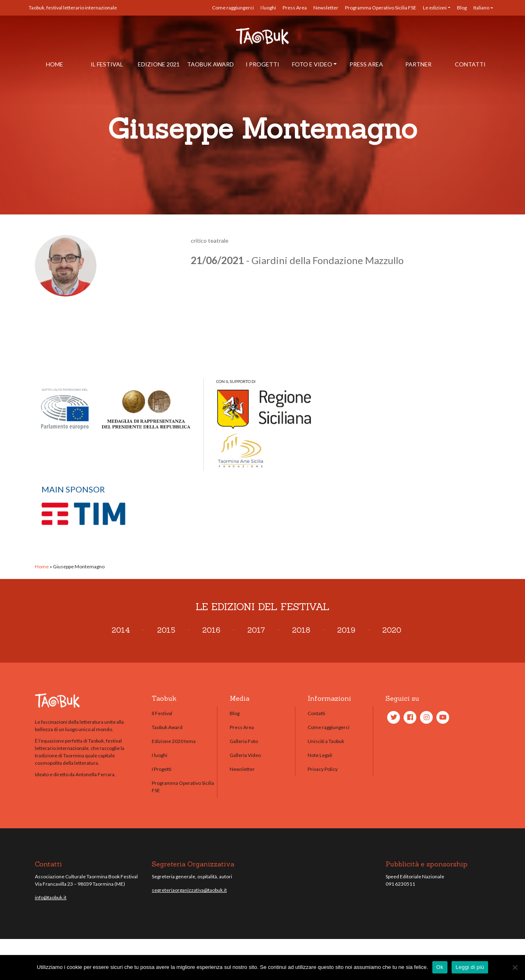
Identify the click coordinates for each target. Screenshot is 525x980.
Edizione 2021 (159, 64)
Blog (462, 8)
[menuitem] (483, 8)
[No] (515, 967)
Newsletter (326, 8)
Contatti (470, 64)
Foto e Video (312, 64)
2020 (392, 630)
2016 (211, 630)
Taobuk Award (210, 64)
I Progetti (262, 64)
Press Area (295, 8)
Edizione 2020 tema (174, 741)
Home (55, 64)
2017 (256, 630)
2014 (121, 630)
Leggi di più (470, 967)
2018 (301, 630)
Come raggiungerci (233, 8)
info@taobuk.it (51, 897)
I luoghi (268, 8)
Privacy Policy (323, 769)
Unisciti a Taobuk (326, 741)
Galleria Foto (244, 741)
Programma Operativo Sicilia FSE (381, 8)
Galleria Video (245, 755)
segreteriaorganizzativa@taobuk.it (189, 890)
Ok (440, 967)
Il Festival (107, 64)
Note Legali (320, 755)
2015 (166, 630)
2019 (346, 630)
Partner (418, 64)
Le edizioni (435, 8)
